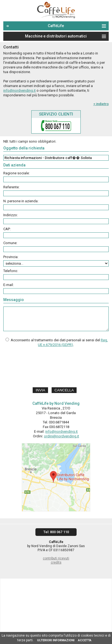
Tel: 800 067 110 (56, 532)
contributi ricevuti (56, 558)
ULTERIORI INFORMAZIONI (56, 640)
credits (56, 562)
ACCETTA (85, 640)
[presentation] (56, 368)
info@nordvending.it (19, 90)
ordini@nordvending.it (61, 436)
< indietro (101, 104)
